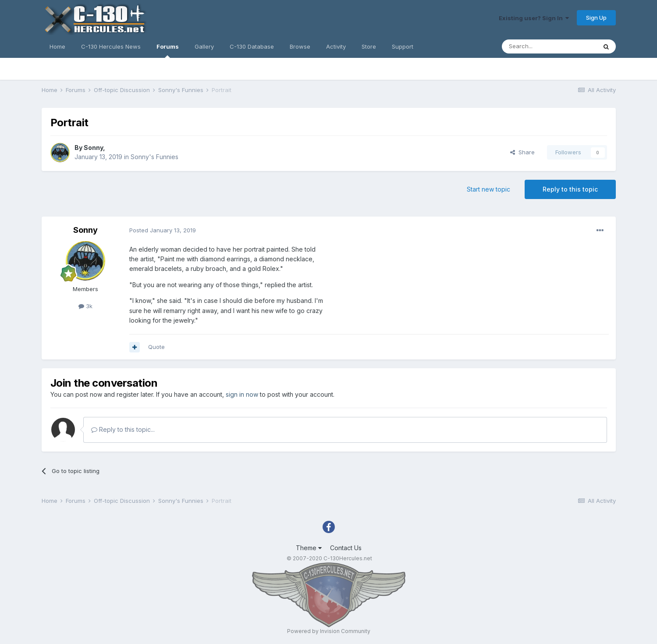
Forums (168, 50)
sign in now (242, 394)
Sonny (93, 148)
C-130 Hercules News (111, 46)
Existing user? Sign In (534, 18)
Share (522, 152)
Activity (336, 46)
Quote (156, 347)
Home (57, 46)
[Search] (549, 46)
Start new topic (488, 189)
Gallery (204, 46)
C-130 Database (252, 46)
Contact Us (346, 548)
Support (403, 46)
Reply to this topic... (123, 429)
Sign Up (596, 18)
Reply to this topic (570, 189)
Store (369, 46)
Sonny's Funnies (154, 157)
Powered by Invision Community (329, 631)
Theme (309, 548)
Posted (163, 230)
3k (85, 306)
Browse (300, 46)
